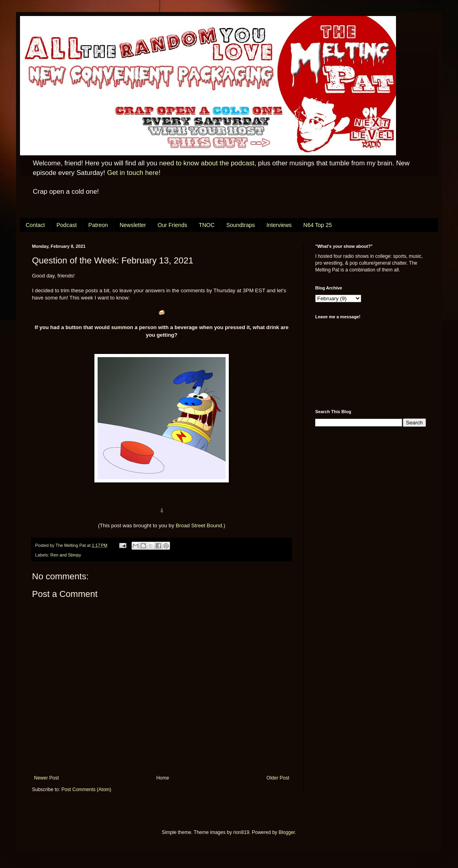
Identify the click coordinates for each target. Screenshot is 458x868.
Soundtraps (241, 225)
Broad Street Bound (199, 525)
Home (163, 778)
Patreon (98, 225)
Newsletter (133, 225)
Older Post (278, 778)
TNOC (207, 225)
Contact (35, 225)
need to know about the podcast (207, 163)
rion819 (241, 832)
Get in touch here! (134, 173)
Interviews (279, 225)
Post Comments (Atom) (86, 790)
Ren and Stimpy (66, 555)
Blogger (287, 832)
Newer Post (46, 778)
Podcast (67, 225)
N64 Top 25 (317, 225)
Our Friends (172, 225)
